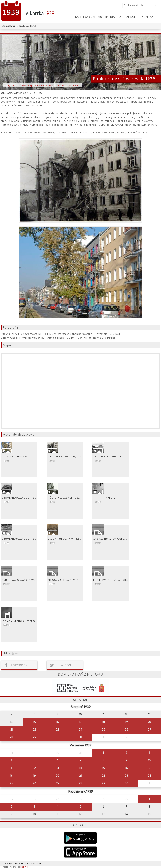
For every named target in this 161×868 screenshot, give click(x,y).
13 (58, 768)
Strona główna (8, 26)
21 (12, 729)
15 (34, 722)
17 (80, 722)
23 (58, 729)
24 (80, 729)
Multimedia (106, 17)
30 (57, 737)
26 (127, 729)
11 (12, 768)
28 (11, 737)
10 (149, 760)
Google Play (80, 838)
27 (149, 729)
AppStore (80, 852)
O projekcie (128, 17)
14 (80, 768)
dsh (81, 687)
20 (149, 722)
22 (35, 729)
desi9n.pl (24, 867)
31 (80, 737)
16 (57, 722)
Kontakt (149, 17)
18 (104, 722)
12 (35, 768)
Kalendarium (85, 17)
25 (104, 729)
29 (34, 737)
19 (127, 722)
